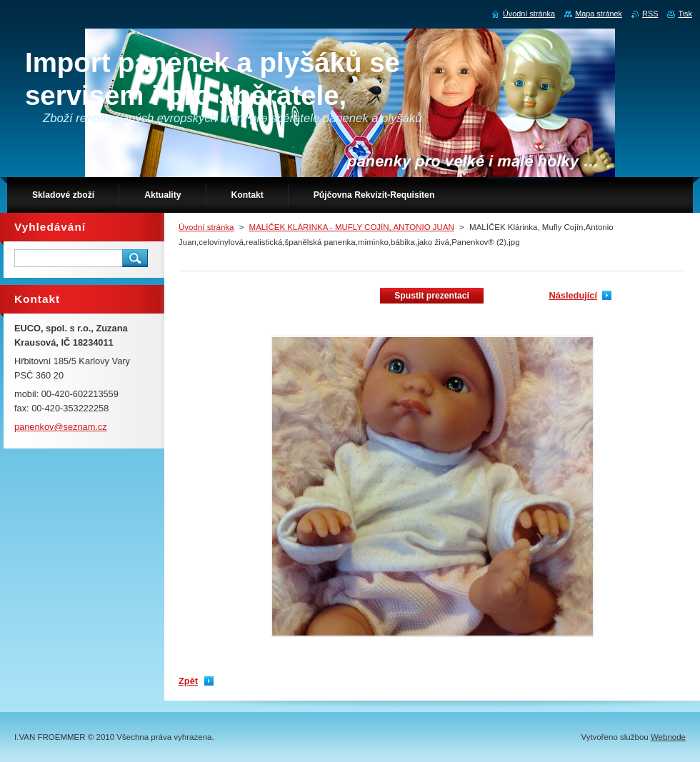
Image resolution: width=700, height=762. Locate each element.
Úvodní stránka (206, 227)
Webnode (668, 737)
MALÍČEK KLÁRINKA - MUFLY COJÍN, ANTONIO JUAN (352, 227)
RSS (650, 14)
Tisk (685, 14)
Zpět (188, 681)
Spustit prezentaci (432, 296)
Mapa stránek (599, 14)
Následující (573, 295)
